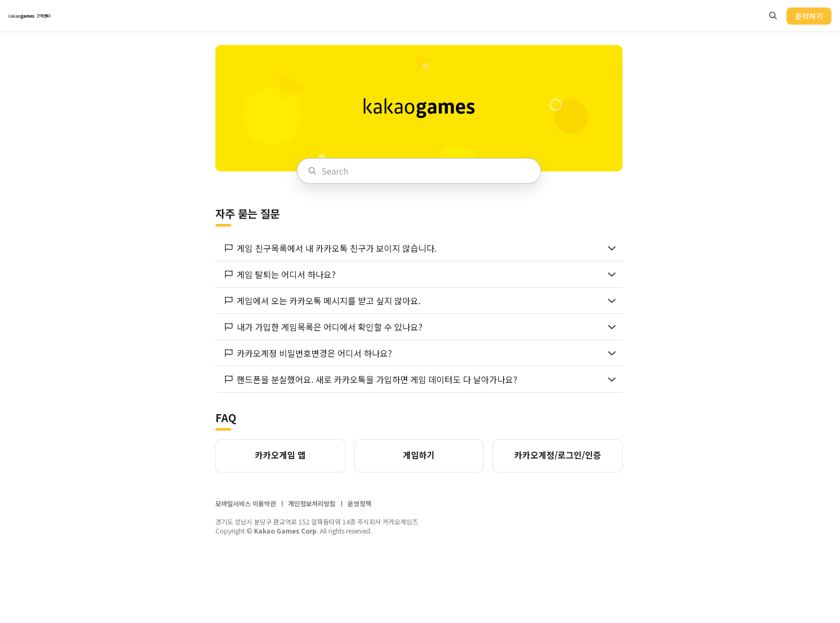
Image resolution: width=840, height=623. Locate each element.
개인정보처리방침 (312, 505)
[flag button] (229, 250)
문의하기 (809, 16)
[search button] (773, 16)
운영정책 (359, 505)
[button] (419, 250)
